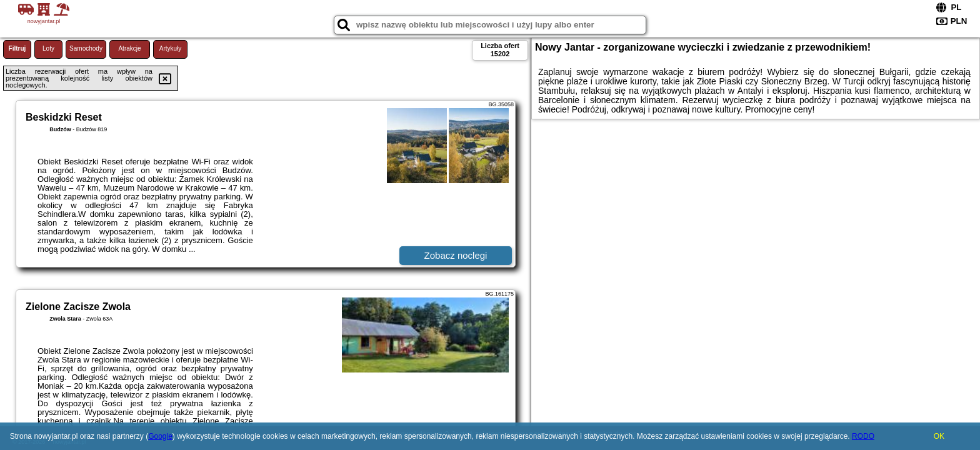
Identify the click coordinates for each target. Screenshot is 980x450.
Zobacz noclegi (456, 255)
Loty (48, 48)
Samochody (86, 48)
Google (160, 436)
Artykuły (171, 48)
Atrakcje (129, 48)
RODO (863, 436)
